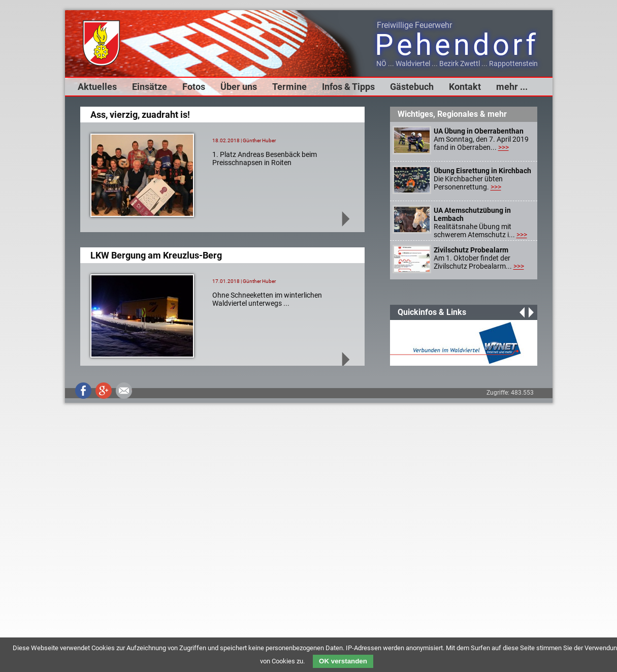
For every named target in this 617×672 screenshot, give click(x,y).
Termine (289, 87)
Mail (124, 391)
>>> (504, 147)
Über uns (239, 87)
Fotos (194, 87)
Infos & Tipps (348, 87)
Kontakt (465, 87)
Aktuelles (97, 87)
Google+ (104, 391)
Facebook (83, 391)
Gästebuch (412, 87)
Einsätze (150, 87)
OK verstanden (343, 661)
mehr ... (512, 87)
